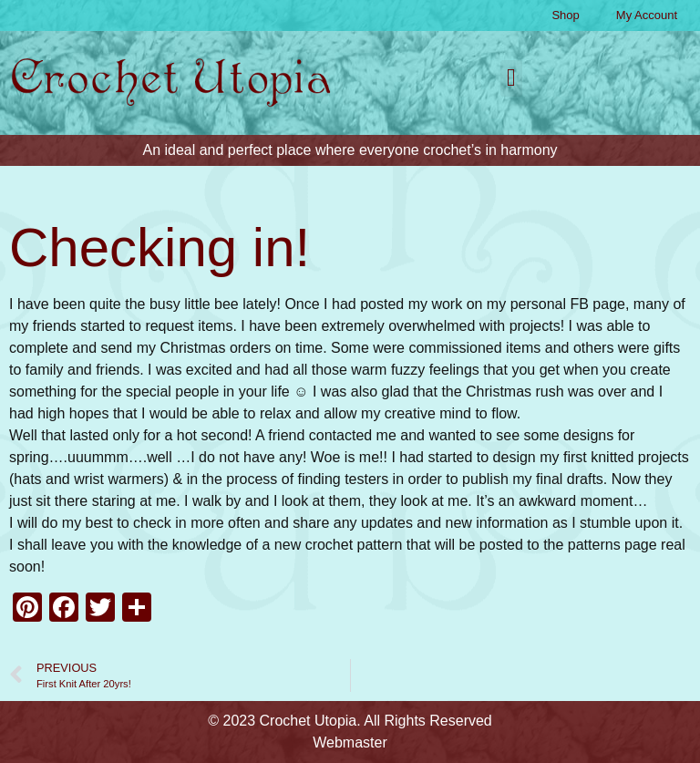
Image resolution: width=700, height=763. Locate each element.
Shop (565, 15)
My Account (647, 15)
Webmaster (350, 742)
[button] (511, 79)
